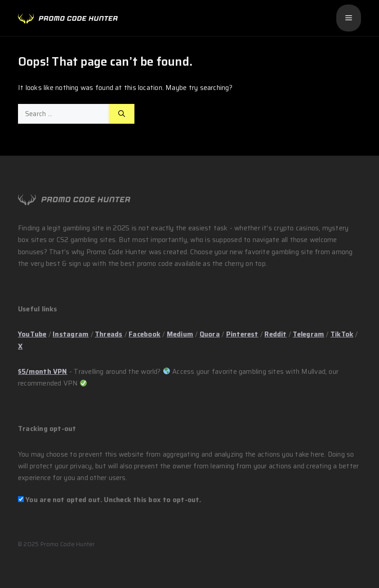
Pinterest (242, 334)
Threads (109, 334)
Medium (180, 334)
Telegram (308, 334)
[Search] (122, 114)
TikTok (342, 334)
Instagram (71, 334)
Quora (210, 334)
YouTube (32, 334)
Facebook (145, 334)
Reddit (275, 334)
